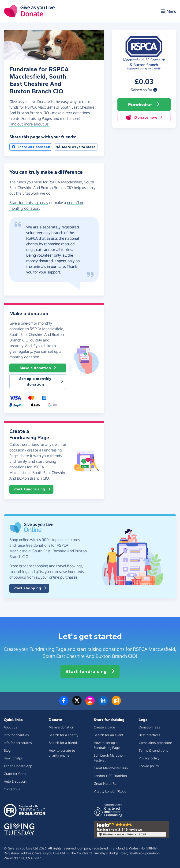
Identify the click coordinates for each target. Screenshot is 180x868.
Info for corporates (18, 743)
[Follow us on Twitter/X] (77, 703)
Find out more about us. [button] (29, 124)
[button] (155, 90)
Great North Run (106, 783)
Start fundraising (31, 489)
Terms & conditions (153, 750)
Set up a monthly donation (41, 381)
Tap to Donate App (18, 766)
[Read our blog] (116, 703)
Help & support (15, 781)
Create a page (104, 727)
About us (10, 727)
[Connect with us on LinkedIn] (103, 703)
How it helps (13, 758)
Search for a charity (64, 735)
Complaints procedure (155, 743)
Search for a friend (63, 743)
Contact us (12, 789)
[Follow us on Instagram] (90, 703)
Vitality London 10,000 (110, 791)
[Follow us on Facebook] (64, 703)
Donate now (144, 117)
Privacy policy (149, 758)
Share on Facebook (31, 147)
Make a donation (38, 368)
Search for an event (109, 735)
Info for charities (16, 735)
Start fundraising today (29, 203)
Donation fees (149, 727)
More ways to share (76, 147)
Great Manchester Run (111, 768)
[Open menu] (168, 11)
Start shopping (29, 588)
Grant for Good (15, 774)
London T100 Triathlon (110, 776)
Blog (7, 750)
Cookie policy (149, 766)
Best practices (150, 735)
